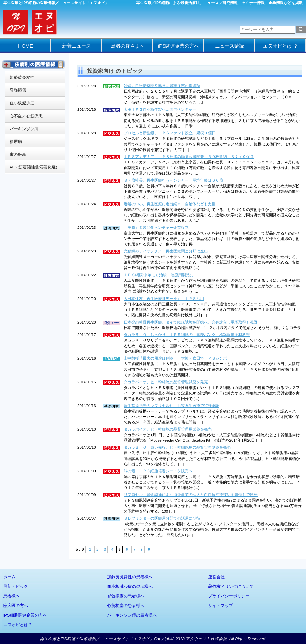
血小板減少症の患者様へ (130, 586)
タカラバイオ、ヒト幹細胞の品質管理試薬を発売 (166, 382)
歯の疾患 (18, 154)
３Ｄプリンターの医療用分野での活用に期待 (162, 518)
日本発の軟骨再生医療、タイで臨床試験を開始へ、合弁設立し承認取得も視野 (191, 322)
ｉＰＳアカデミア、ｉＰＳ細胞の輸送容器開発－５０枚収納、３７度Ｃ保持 (189, 157)
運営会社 (216, 577)
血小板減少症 (22, 103)
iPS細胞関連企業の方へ (25, 615)
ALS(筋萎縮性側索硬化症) (33, 167)
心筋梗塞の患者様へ (126, 606)
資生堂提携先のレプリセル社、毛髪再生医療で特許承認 (171, 406)
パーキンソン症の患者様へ (132, 615)
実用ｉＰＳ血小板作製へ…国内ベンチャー (160, 109)
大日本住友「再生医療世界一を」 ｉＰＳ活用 (164, 299)
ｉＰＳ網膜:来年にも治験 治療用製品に (159, 275)
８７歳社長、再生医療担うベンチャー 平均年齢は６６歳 (173, 180)
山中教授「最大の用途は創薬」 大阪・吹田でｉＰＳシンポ (175, 358)
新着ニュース (76, 46)
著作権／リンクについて (231, 586)
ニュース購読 (229, 46)
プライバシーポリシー (229, 596)
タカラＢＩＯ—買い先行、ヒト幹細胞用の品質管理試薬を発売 (177, 447)
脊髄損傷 (18, 90)
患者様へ (11, 596)
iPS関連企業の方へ (179, 46)
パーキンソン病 (24, 129)
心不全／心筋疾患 (26, 116)
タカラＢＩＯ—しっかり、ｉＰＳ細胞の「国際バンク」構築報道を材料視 (187, 335)
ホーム (9, 577)
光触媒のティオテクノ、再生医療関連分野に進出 (166, 251)
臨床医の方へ (16, 606)
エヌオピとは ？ (280, 46)
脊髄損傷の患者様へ (126, 596)
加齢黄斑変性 (22, 77)
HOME (25, 46)
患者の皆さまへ (128, 46)
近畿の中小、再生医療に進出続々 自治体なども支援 (170, 204)
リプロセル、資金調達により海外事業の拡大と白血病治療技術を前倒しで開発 (191, 495)
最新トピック (16, 586)
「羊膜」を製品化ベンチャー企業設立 (156, 228)
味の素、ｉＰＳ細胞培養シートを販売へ (158, 471)
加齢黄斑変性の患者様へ (130, 577)
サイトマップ (221, 606)
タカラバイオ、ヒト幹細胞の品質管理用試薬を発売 (168, 429)
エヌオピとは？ (18, 625)
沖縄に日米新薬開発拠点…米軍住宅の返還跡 (162, 86)
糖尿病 (16, 142)
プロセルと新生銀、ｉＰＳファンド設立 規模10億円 (170, 133)
